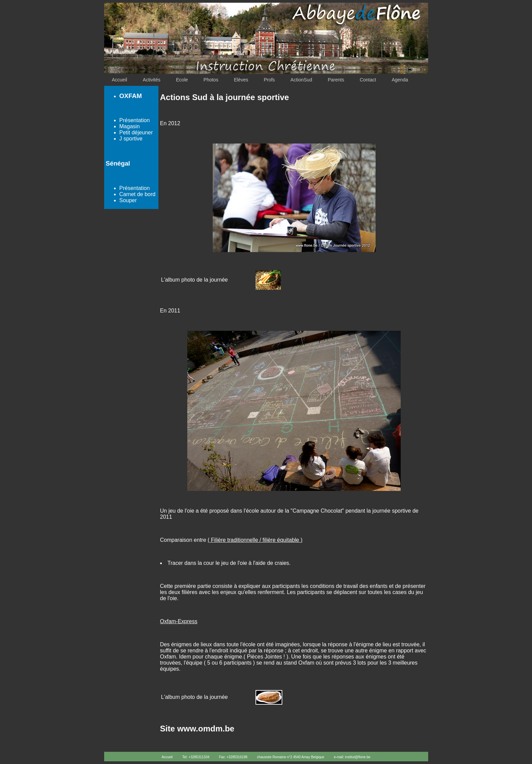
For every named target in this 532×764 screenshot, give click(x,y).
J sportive (131, 139)
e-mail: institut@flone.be (352, 757)
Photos (211, 80)
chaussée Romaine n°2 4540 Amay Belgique (291, 757)
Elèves (241, 80)
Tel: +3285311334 (196, 757)
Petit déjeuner (136, 132)
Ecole (182, 80)
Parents (336, 80)
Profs (269, 80)
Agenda (400, 80)
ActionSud (301, 80)
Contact (368, 80)
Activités (152, 80)
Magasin (130, 126)
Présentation (135, 120)
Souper (128, 200)
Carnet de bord (138, 194)
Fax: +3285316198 (233, 757)
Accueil (120, 80)
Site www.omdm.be (197, 729)
